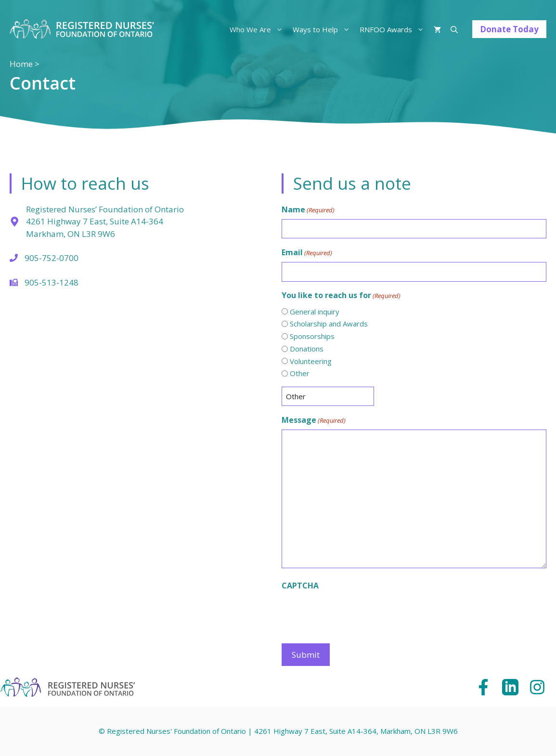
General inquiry (315, 312)
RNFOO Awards (394, 29)
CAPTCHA (300, 586)
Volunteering (311, 361)
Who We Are (259, 29)
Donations (307, 349)
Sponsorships (312, 336)
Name (308, 210)
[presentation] (355, 614)
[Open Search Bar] (454, 29)
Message (314, 420)
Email (307, 253)
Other (300, 373)
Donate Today (509, 29)
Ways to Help (324, 29)
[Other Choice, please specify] (328, 397)
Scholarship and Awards (329, 324)
